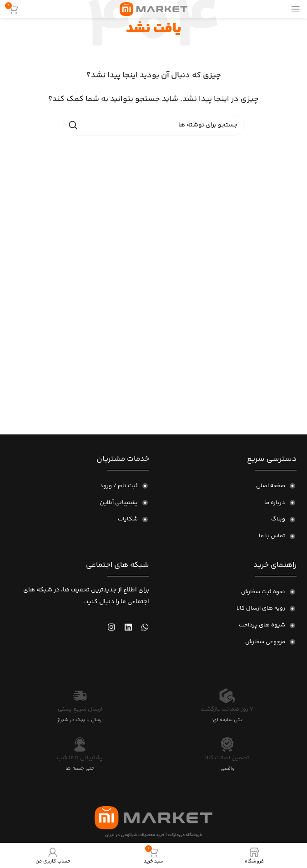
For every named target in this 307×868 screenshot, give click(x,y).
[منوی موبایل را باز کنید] (296, 9)
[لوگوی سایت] (153, 9)
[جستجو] (154, 125)
